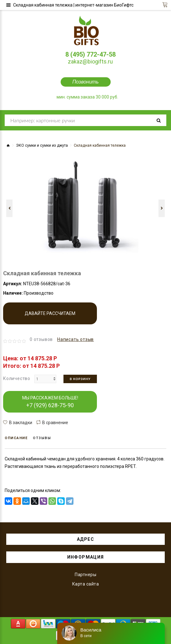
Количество (17, 378)
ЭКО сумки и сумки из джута (42, 145)
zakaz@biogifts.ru (90, 61)
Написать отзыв (75, 339)
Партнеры (85, 575)
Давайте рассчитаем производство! (50, 318)
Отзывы (42, 438)
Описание (16, 438)
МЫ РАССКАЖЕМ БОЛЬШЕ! (50, 402)
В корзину (80, 379)
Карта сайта (86, 584)
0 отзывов (41, 339)
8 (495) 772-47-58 (91, 54)
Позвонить (85, 82)
